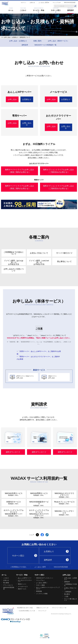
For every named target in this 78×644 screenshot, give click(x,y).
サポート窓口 (56, 9)
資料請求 (70, 9)
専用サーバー (22, 584)
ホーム (11, 9)
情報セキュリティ (42, 608)
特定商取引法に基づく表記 (25, 608)
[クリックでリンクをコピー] (47, 535)
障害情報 (39, 591)
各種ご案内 (37, 41)
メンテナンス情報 (42, 594)
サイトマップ (42, 611)
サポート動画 (40, 585)
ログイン (23, 2)
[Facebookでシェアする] (42, 535)
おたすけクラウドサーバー (25, 581)
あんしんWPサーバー (25, 578)
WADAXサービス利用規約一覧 (45, 45)
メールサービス (23, 587)
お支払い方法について (71, 589)
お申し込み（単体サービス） (58, 41)
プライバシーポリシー (58, 608)
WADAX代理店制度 (70, 2)
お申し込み (69, 17)
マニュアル (56, 2)
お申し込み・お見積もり (18, 41)
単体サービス (22, 589)
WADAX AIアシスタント (44, 578)
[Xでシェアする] (37, 535)
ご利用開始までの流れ (18, 567)
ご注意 (66, 596)
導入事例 (6, 583)
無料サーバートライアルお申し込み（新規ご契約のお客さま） (20, 171)
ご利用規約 (68, 592)
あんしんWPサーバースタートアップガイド (48, 588)
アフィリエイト (8, 585)
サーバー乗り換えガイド (71, 600)
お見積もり (56, 551)
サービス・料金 (39, 9)
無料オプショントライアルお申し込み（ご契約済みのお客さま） (59, 171)
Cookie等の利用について (26, 611)
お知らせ (32, 2)
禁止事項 (67, 594)
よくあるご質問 (43, 2)
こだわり (23, 9)
